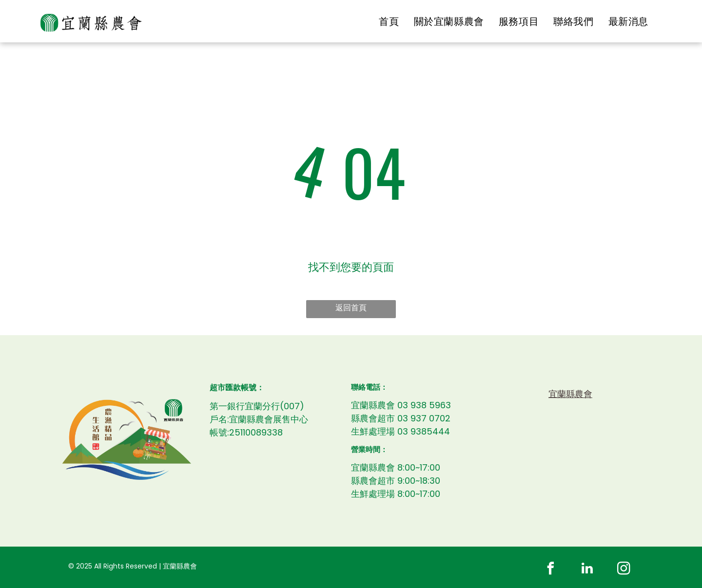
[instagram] (624, 570)
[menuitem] (389, 21)
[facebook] (551, 570)
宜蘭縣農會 (570, 394)
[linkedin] (587, 570)
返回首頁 (351, 308)
